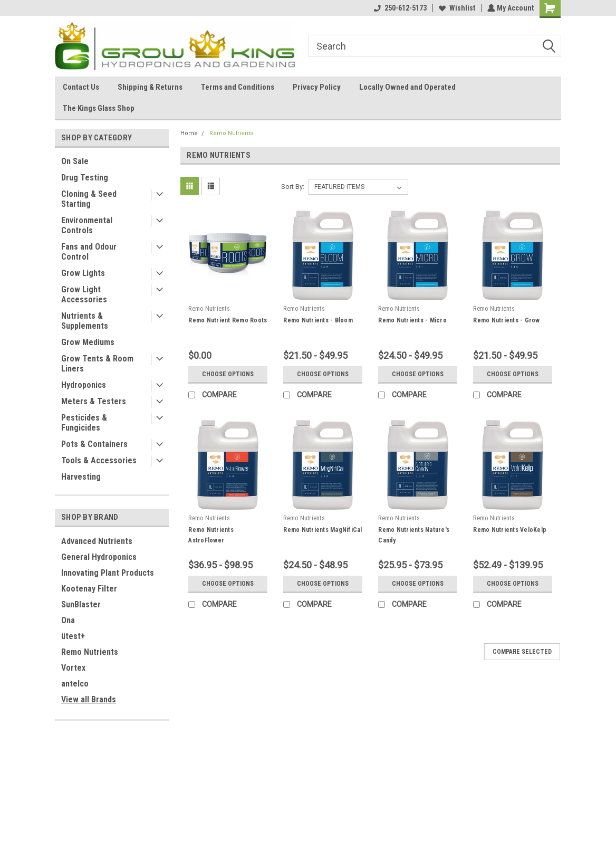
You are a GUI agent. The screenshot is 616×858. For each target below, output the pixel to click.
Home (189, 133)
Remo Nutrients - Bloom (318, 320)
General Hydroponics (99, 557)
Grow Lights (83, 273)
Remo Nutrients (90, 652)
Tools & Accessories (99, 460)
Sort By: (293, 187)
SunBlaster (81, 604)
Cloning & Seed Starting (89, 199)
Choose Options (228, 374)
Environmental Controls (87, 225)
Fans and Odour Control (89, 252)
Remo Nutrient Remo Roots (228, 320)
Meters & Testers (94, 401)
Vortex (73, 668)
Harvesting (81, 477)
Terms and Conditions (238, 87)
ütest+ (73, 636)
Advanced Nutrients (97, 541)
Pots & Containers (94, 444)
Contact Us (81, 87)
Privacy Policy (317, 87)
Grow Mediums (88, 342)
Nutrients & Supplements (85, 321)
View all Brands (89, 699)
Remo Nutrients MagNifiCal (323, 530)
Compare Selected (522, 652)
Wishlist (456, 8)
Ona (68, 620)
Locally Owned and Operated (407, 87)
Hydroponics (84, 385)
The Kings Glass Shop (99, 108)
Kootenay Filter (89, 589)
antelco (75, 684)
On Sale (75, 161)
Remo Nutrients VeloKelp (510, 530)
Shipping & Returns (150, 87)
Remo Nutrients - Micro (412, 320)
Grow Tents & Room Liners (97, 364)
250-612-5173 (399, 8)
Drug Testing (85, 178)
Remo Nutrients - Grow (506, 320)
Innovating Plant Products (108, 573)
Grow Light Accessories (84, 294)
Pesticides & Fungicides (84, 423)
